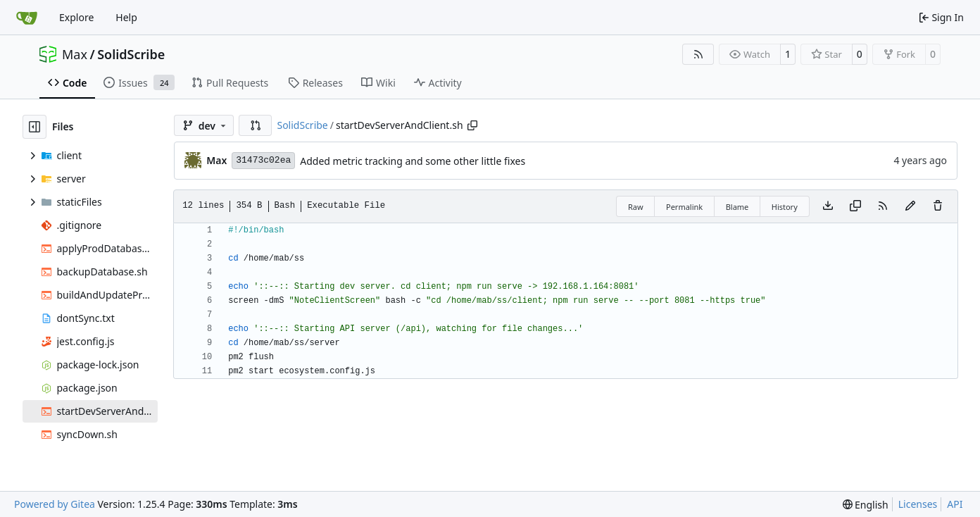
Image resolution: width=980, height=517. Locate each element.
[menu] (866, 505)
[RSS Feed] (698, 54)
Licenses (918, 504)
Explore (76, 17)
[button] (256, 125)
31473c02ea (263, 160)
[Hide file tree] (34, 127)
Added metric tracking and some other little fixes (413, 161)
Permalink (684, 207)
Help (126, 17)
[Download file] (828, 206)
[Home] (27, 18)
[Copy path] (472, 125)
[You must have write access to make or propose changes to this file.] (938, 206)
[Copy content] (855, 206)
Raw (636, 207)
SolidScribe (131, 54)
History (785, 207)
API (955, 504)
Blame (737, 207)
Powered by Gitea (55, 504)
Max (75, 54)
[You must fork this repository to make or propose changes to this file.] (910, 206)
